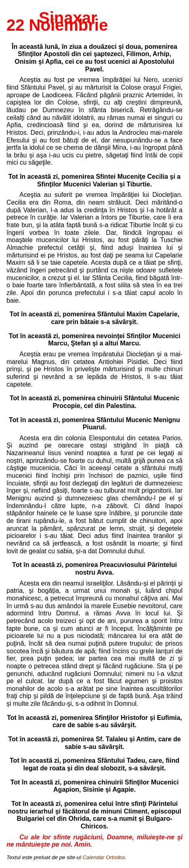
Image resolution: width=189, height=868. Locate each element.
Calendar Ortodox (104, 857)
